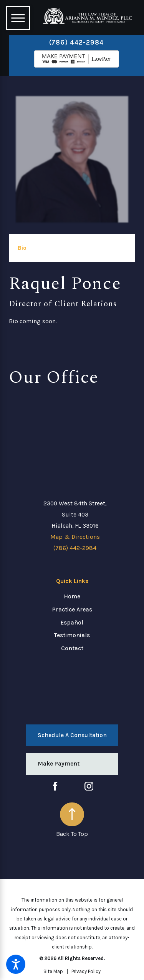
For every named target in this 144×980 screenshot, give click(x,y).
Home (72, 596)
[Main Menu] (18, 18)
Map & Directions (75, 537)
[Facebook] (55, 786)
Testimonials (72, 635)
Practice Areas (72, 610)
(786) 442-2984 (77, 42)
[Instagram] (89, 786)
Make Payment (59, 764)
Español (72, 623)
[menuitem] (72, 597)
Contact (72, 648)
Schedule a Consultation (72, 735)
